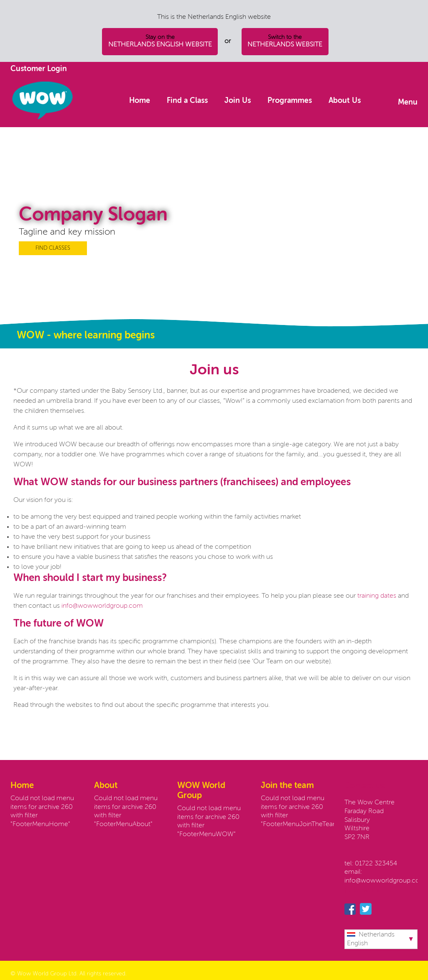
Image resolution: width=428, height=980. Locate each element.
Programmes (290, 101)
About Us (345, 101)
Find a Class (187, 101)
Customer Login (39, 69)
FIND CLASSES (53, 248)
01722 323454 (376, 864)
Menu (408, 102)
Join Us (238, 101)
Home (140, 101)
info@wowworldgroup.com (101, 606)
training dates (378, 596)
